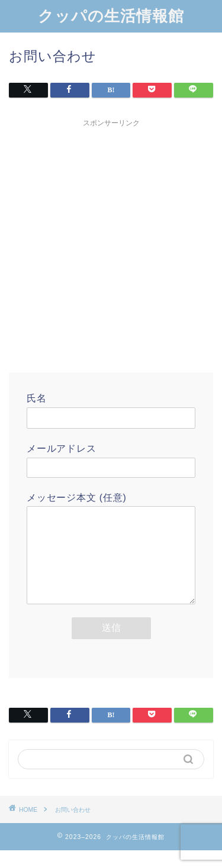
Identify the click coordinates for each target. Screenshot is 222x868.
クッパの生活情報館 (111, 15)
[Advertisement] (111, 244)
